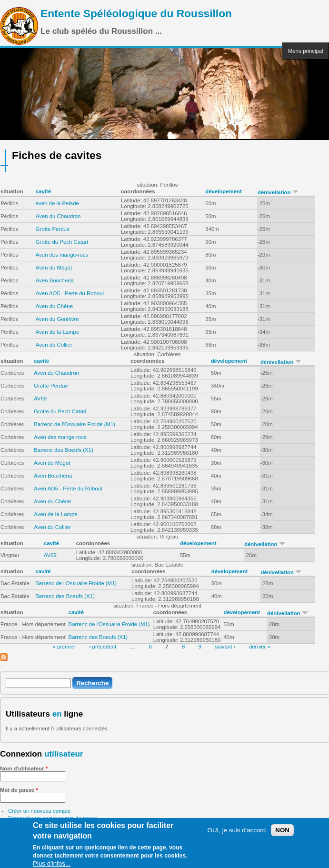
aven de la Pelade (57, 203)
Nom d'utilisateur (24, 768)
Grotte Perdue (53, 229)
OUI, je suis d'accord (237, 833)
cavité (43, 191)
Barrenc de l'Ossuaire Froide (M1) (75, 424)
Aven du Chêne (54, 306)
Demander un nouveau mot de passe (53, 818)
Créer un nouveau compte (40, 811)
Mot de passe (19, 790)
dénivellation (278, 192)
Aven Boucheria (55, 280)
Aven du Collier (54, 345)
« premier (64, 647)
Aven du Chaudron (58, 216)
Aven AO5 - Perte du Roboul (70, 293)
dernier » (260, 647)
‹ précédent (103, 647)
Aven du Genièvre (57, 319)
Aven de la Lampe (58, 332)
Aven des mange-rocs (62, 255)
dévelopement (224, 191)
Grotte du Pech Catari (62, 242)
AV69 (40, 399)
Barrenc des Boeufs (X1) (64, 450)
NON (282, 833)
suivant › (225, 647)
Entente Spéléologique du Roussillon (136, 13)
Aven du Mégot (54, 268)
